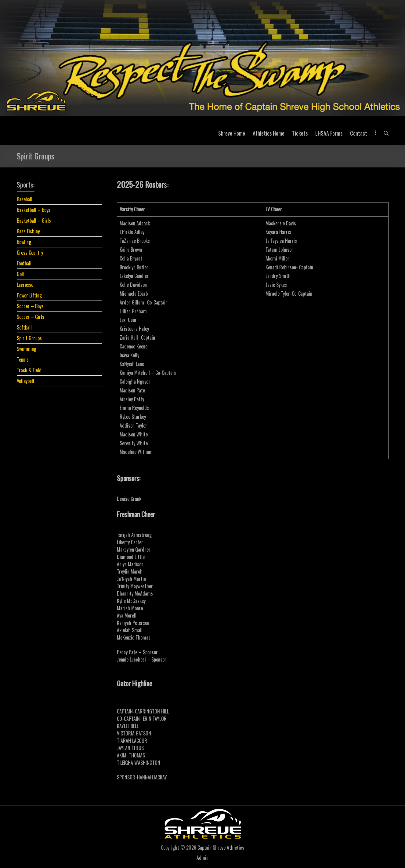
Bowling (24, 242)
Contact (359, 133)
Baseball (25, 199)
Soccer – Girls (31, 317)
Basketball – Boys (34, 210)
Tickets (300, 133)
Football (24, 263)
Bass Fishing (29, 231)
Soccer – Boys (30, 306)
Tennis (23, 359)
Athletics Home (269, 133)
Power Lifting (29, 295)
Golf (21, 274)
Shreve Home (232, 133)
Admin (202, 858)
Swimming (27, 349)
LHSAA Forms (329, 133)
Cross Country (30, 253)
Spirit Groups (29, 338)
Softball (24, 327)
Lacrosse (25, 285)
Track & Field (29, 370)
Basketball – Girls (34, 221)
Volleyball (25, 381)
